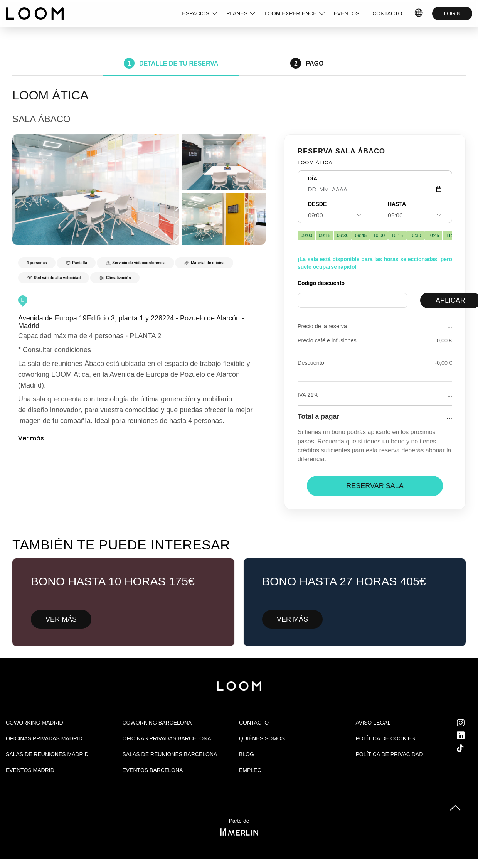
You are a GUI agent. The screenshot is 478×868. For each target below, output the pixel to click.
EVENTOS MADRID (30, 770)
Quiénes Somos (262, 738)
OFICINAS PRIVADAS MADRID (44, 738)
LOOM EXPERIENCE (290, 13)
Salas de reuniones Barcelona (170, 754)
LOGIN (452, 13)
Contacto (254, 723)
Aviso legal (373, 723)
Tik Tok (467, 748)
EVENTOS (347, 13)
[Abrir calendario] (439, 189)
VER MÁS (61, 619)
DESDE (317, 204)
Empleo (250, 770)
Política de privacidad (390, 754)
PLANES (237, 13)
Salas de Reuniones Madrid (47, 754)
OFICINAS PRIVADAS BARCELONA (167, 738)
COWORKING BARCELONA (157, 723)
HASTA (397, 204)
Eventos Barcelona (153, 770)
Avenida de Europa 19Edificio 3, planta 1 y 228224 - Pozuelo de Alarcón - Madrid (131, 322)
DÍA (313, 179)
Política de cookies (385, 738)
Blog (247, 754)
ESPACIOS (196, 13)
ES (419, 13)
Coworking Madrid (35, 723)
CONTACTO (387, 13)
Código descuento (321, 283)
